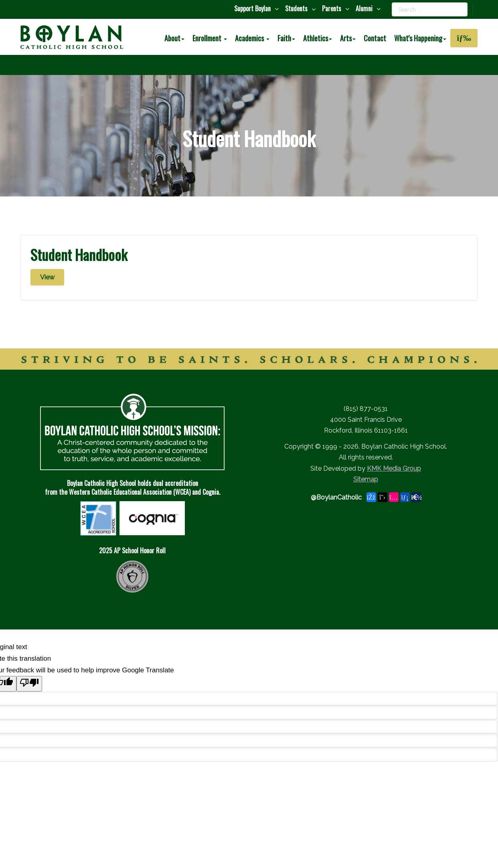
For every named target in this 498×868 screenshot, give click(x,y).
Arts (348, 38)
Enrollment (210, 38)
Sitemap (366, 479)
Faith (286, 38)
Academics (252, 38)
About (174, 38)
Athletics (318, 38)
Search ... (392, 3)
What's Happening (420, 38)
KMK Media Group (394, 468)
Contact (375, 38)
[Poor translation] (29, 684)
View (47, 277)
